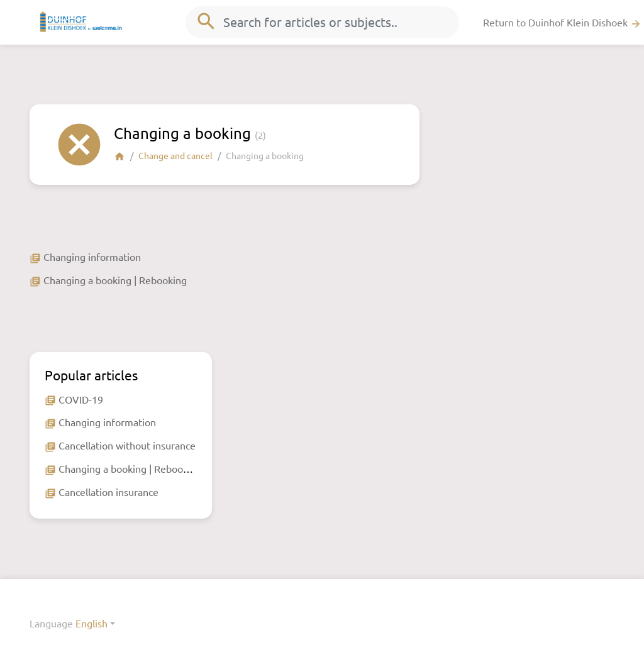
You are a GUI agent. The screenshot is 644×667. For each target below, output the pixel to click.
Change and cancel (175, 155)
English (92, 623)
